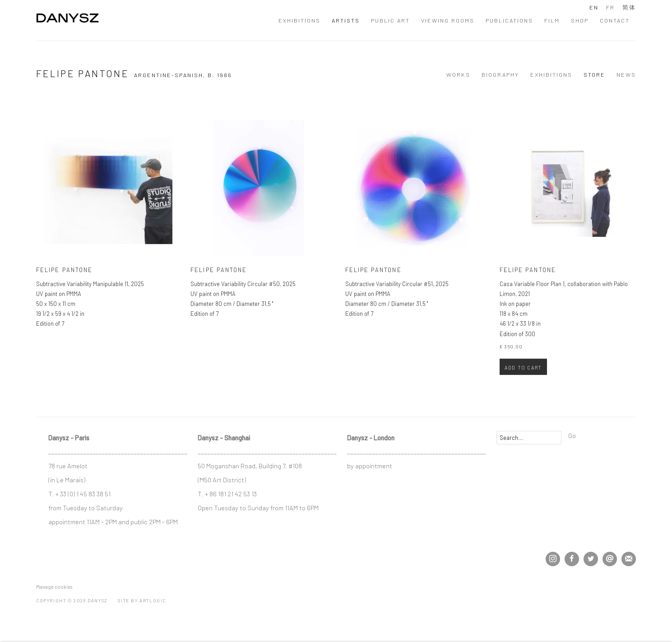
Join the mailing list (629, 559)
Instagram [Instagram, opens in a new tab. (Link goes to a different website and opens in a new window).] (553, 559)
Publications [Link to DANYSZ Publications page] (509, 20)
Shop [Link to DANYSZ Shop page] (580, 20)
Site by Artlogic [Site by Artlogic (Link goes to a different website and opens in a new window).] (142, 600)
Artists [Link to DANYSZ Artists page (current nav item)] (346, 20)
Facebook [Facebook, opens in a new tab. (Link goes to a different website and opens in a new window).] (572, 559)
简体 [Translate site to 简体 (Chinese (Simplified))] (629, 7)
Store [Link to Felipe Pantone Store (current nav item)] (594, 74)
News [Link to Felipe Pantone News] (626, 74)
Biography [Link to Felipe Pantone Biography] (500, 74)
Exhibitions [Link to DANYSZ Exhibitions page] (299, 20)
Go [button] (572, 435)
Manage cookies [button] (54, 587)
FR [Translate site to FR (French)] (610, 7)
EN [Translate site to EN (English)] (594, 7)
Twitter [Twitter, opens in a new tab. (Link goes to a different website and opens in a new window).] (591, 559)
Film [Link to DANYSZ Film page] (552, 20)
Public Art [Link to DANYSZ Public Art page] (390, 20)
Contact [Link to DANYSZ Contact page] (615, 20)
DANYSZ (68, 20)
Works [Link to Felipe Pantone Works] (458, 74)
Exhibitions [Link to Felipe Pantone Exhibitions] (551, 74)
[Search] (529, 438)
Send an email (610, 559)
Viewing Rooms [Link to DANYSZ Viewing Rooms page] (448, 20)
